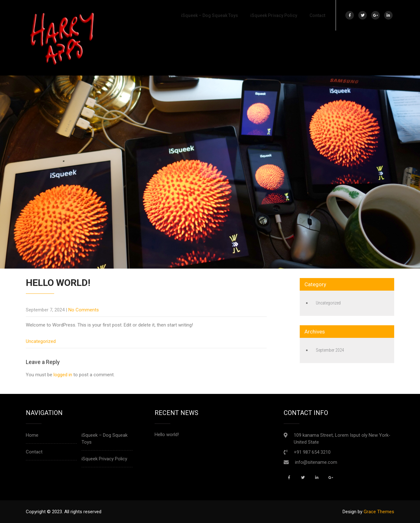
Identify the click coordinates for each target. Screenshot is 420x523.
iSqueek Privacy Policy (274, 15)
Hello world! (167, 435)
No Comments (84, 310)
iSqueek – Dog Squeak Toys (210, 15)
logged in (63, 375)
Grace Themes (379, 512)
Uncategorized (41, 341)
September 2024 (330, 350)
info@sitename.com (316, 462)
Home (32, 435)
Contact (317, 15)
